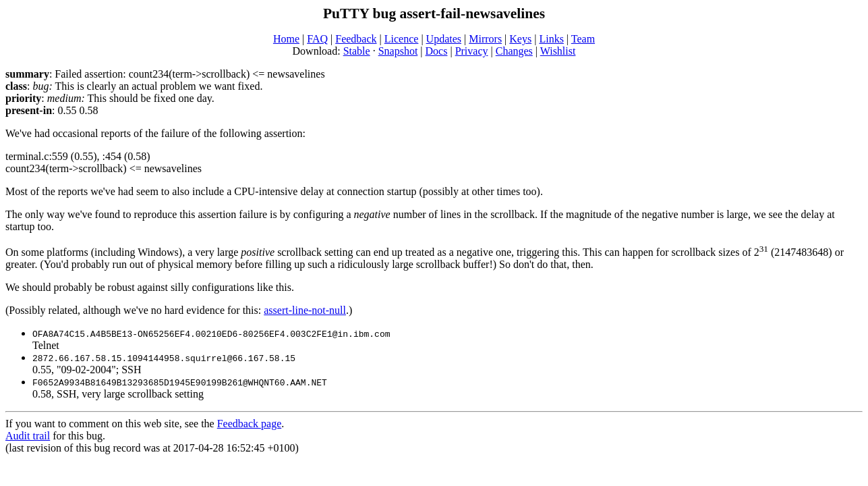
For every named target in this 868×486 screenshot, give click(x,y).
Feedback (356, 39)
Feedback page (250, 424)
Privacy (472, 51)
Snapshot (398, 51)
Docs (437, 51)
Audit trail (28, 436)
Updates (444, 39)
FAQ (317, 39)
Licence (402, 39)
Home (286, 39)
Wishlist (558, 51)
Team (583, 39)
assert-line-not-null (305, 310)
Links (551, 39)
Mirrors (485, 39)
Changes (514, 51)
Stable (357, 51)
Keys (520, 39)
